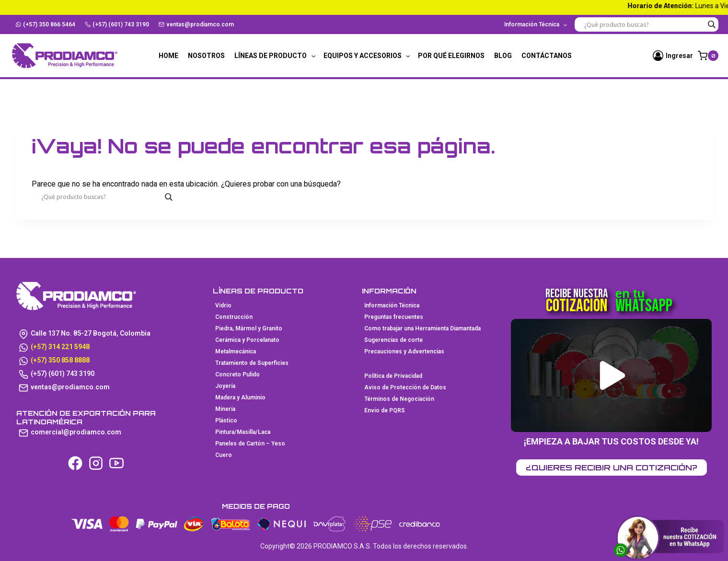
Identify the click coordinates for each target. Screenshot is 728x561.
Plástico (226, 421)
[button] (613, 375)
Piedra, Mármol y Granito (249, 328)
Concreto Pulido (237, 374)
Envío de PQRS (385, 410)
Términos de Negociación (399, 399)
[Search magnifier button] (711, 24)
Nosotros (206, 56)
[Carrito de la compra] (708, 56)
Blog (503, 56)
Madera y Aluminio (240, 397)
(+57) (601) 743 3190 (117, 24)
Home (168, 56)
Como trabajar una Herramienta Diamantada (422, 328)
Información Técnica (392, 305)
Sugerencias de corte (393, 340)
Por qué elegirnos (451, 56)
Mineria (225, 409)
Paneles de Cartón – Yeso (250, 444)
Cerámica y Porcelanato (247, 340)
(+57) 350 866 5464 (46, 24)
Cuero (224, 455)
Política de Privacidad (393, 376)
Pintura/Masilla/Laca (243, 432)
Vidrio (223, 305)
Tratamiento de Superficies (252, 363)
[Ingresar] (673, 56)
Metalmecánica (236, 351)
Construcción (234, 317)
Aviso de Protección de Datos (405, 387)
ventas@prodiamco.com (196, 24)
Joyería (225, 386)
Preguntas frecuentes (394, 317)
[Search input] (644, 24)
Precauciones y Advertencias (404, 351)
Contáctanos (547, 56)
